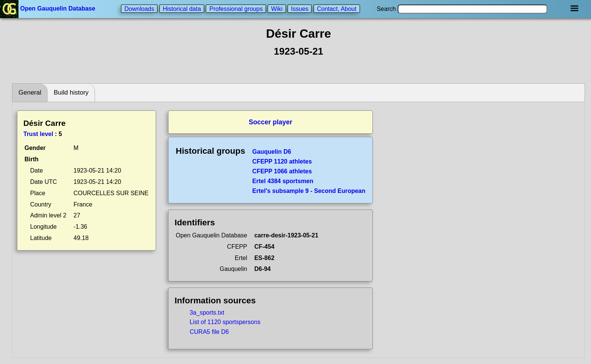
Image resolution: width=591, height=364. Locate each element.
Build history (71, 93)
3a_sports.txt (207, 313)
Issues (300, 8)
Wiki (277, 8)
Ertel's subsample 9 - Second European (309, 191)
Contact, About (337, 8)
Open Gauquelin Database (48, 8)
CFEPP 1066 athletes (282, 171)
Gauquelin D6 (272, 152)
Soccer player (270, 122)
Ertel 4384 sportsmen (283, 181)
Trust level (38, 134)
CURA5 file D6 (209, 332)
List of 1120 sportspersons (225, 322)
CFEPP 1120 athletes (282, 161)
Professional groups (236, 8)
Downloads (139, 8)
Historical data (182, 8)
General (30, 93)
